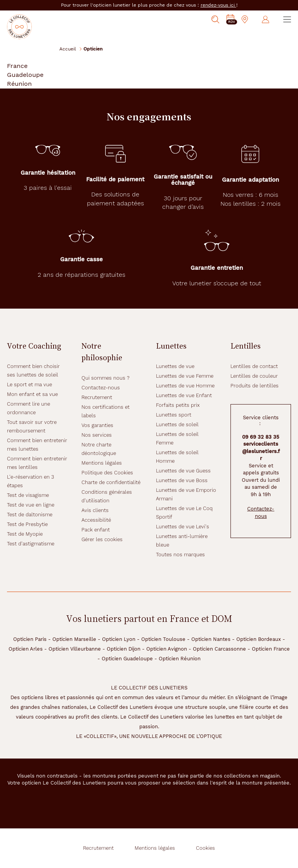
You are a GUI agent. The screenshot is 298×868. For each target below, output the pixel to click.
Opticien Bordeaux (259, 639)
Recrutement (97, 397)
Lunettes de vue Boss (182, 480)
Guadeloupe (25, 75)
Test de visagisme (28, 495)
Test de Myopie (25, 534)
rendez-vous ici (218, 5)
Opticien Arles (26, 649)
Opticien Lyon (119, 639)
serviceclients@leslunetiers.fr (261, 451)
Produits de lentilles (255, 386)
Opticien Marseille (74, 639)
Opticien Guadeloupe (127, 659)
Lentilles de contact (254, 366)
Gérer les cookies (102, 539)
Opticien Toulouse (163, 639)
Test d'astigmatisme (31, 544)
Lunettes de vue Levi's (183, 527)
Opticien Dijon (124, 649)
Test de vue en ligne (31, 505)
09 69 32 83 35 (261, 437)
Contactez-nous (101, 388)
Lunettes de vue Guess (183, 471)
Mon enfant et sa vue (32, 394)
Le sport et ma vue (29, 385)
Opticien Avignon (167, 649)
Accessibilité (96, 520)
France (17, 66)
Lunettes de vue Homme (185, 386)
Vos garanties (97, 425)
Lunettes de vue (175, 366)
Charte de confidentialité (111, 482)
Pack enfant (96, 530)
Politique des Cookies (107, 473)
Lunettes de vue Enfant (184, 395)
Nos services (97, 435)
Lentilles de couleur (254, 376)
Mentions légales (102, 463)
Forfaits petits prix (178, 405)
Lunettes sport (174, 415)
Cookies (205, 848)
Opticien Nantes (211, 639)
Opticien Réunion (180, 659)
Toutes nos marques (180, 555)
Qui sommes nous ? (106, 378)
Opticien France (271, 649)
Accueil (68, 49)
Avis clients (95, 510)
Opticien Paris (30, 639)
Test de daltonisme (30, 515)
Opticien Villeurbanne (75, 649)
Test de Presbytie (27, 524)
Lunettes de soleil (177, 424)
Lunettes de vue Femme (185, 376)
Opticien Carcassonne (219, 649)
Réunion (19, 84)
